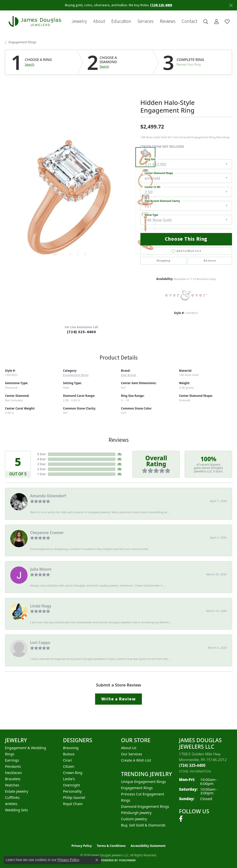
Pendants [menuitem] (13, 766)
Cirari (67, 760)
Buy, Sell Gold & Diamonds (143, 825)
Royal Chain (73, 804)
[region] (70, 200)
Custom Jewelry (134, 819)
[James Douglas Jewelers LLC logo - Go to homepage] (36, 21)
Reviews (168, 22)
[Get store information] (195, 771)
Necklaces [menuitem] (13, 773)
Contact (189, 22)
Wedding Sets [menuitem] (16, 810)
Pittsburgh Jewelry (136, 813)
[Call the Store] (192, 765)
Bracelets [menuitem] (13, 779)
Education (121, 22)
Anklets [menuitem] (11, 804)
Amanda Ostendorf (48, 496)
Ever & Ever (129, 375)
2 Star (42, 469)
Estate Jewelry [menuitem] (17, 791)
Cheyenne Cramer (47, 533)
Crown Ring (73, 773)
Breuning (71, 748)
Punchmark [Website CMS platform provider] (128, 860)
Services (146, 22)
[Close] (231, 5)
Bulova (69, 754)
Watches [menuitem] (12, 785)
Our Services (132, 754)
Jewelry (79, 22)
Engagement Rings (22, 42)
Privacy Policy (82, 846)
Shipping (163, 261)
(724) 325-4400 (82, 332)
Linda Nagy (41, 606)
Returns (210, 261)
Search (30, 65)
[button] (206, 22)
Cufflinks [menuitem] (12, 798)
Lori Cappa (40, 642)
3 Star (42, 464)
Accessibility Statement (148, 846)
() (119, 454)
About (99, 22)
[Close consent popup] (97, 860)
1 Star (42, 474)
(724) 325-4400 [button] (161, 5)
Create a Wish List (136, 760)
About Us (129, 748)
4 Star (42, 459)
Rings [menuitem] (10, 754)
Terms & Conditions (111, 846)
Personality (72, 791)
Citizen (69, 766)
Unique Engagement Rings (143, 782)
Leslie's (69, 779)
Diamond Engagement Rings (145, 806)
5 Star (42, 454)
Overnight (71, 785)
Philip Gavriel (74, 798)
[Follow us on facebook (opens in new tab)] (181, 819)
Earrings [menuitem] (12, 760)
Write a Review (118, 699)
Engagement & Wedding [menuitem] (26, 748)
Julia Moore (41, 569)
